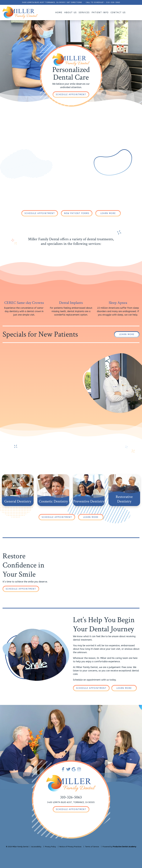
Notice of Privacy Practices (70, 847)
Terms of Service (92, 847)
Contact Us (118, 13)
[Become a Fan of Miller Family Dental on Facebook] (63, 769)
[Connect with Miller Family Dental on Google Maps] (74, 769)
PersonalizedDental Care (71, 73)
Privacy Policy (50, 847)
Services (84, 13)
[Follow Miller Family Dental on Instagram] (79, 769)
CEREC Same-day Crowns (24, 303)
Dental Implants (71, 303)
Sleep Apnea (118, 303)
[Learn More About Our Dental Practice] (108, 213)
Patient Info (100, 13)
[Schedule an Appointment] (71, 94)
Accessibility (36, 847)
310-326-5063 (113, 2)
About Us (70, 13)
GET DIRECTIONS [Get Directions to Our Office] (74, 2)
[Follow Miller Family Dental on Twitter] (68, 769)
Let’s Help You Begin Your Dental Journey (104, 624)
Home (59, 13)
